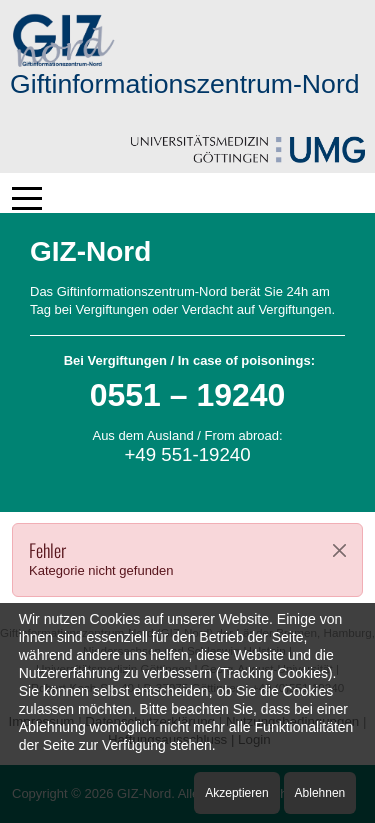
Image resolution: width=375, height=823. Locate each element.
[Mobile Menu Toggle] (27, 198)
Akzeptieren (236, 793)
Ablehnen (320, 793)
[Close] (339, 550)
